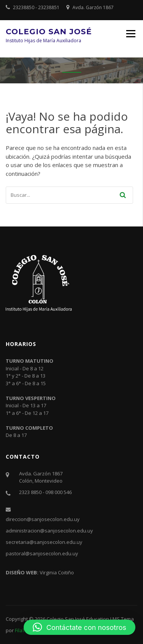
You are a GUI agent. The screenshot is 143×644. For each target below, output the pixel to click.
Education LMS (103, 619)
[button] (80, 627)
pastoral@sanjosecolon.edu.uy (42, 553)
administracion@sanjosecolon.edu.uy (49, 531)
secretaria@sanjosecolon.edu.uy (44, 542)
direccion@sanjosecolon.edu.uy (43, 519)
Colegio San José (49, 32)
